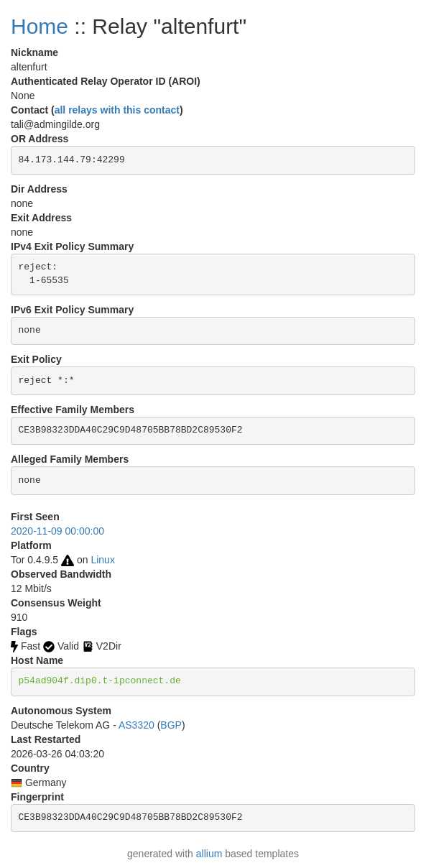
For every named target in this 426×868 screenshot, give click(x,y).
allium (209, 854)
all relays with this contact (117, 110)
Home (40, 26)
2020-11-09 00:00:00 (57, 531)
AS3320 (136, 725)
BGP (171, 725)
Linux (102, 560)
